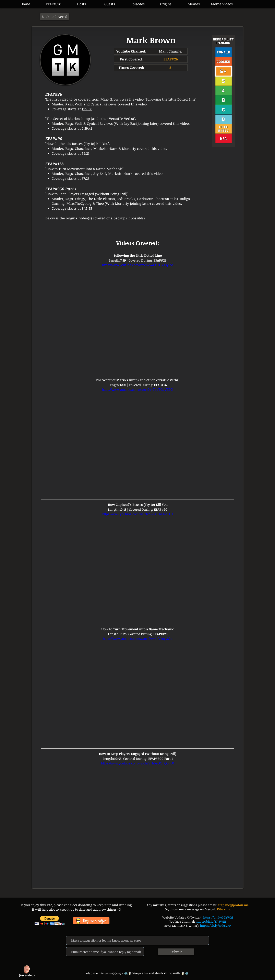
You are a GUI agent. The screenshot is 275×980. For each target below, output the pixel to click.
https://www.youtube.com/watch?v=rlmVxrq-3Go (138, 639)
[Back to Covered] (55, 17)
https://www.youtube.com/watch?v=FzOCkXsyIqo (138, 265)
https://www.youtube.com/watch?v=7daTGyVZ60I (138, 389)
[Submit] (176, 952)
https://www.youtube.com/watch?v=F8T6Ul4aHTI (137, 514)
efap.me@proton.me (233, 905)
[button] (137, 4)
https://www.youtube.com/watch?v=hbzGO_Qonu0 (138, 763)
